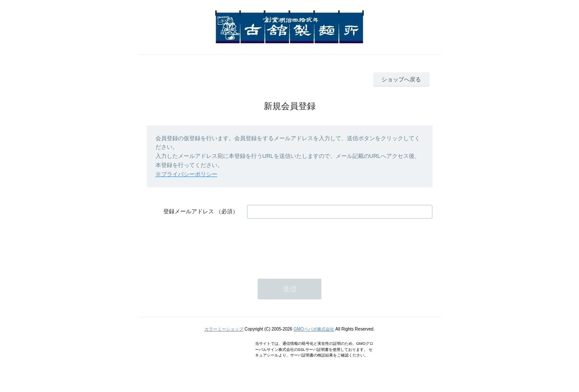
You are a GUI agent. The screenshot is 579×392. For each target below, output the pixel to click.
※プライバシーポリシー (186, 174)
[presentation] (313, 244)
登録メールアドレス (189, 211)
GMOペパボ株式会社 (314, 329)
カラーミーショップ (224, 329)
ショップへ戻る (401, 79)
